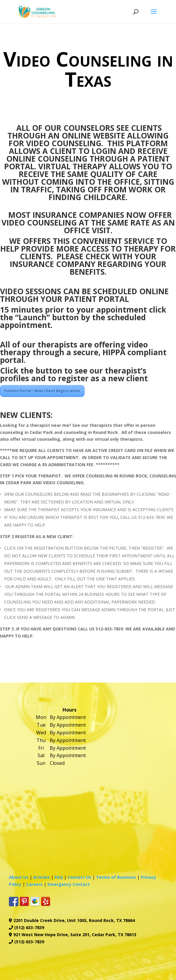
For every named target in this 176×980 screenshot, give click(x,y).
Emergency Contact (69, 884)
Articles (41, 877)
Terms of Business (116, 877)
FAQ (59, 877)
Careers (34, 884)
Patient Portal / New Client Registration (42, 391)
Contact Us (79, 877)
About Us (19, 877)
